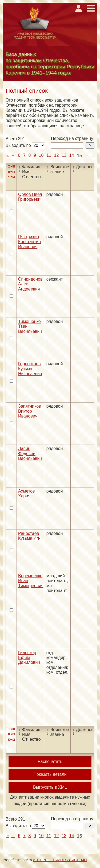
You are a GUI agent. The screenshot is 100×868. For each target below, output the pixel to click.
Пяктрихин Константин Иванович (29, 242)
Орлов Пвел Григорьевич (30, 197)
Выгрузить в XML (50, 787)
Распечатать (50, 761)
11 (49, 155)
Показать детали (50, 774)
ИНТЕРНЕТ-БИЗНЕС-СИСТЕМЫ (60, 860)
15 (79, 156)
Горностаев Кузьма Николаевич (30, 369)
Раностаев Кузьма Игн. (30, 536)
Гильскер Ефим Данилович (29, 658)
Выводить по (19, 145)
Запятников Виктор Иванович (30, 411)
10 (41, 155)
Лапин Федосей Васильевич (30, 453)
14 (72, 155)
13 (64, 155)
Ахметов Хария (27, 493)
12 (57, 155)
